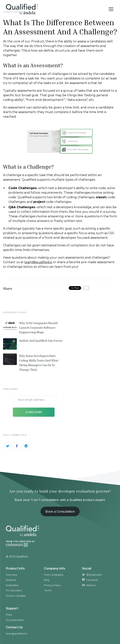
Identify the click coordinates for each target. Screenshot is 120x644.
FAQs (9, 615)
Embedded (12, 585)
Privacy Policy (52, 585)
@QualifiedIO (92, 575)
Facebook (90, 580)
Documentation (15, 620)
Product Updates (16, 596)
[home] (22, 9)
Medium (89, 585)
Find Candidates (54, 575)
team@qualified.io (38, 262)
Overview (12, 575)
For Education (14, 590)
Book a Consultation (60, 511)
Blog (47, 580)
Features (11, 580)
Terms (48, 590)
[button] (110, 9)
